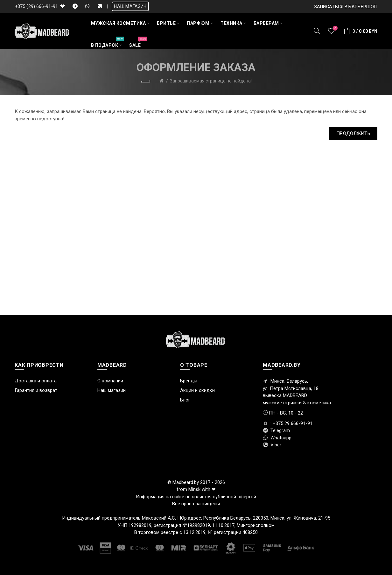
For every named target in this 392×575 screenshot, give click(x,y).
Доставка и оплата (36, 381)
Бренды (189, 381)
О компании (110, 381)
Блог (185, 400)
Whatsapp (277, 438)
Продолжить (353, 133)
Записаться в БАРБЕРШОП (346, 7)
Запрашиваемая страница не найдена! (211, 81)
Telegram (276, 430)
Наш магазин (112, 390)
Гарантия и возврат (36, 390)
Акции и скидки (197, 390)
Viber (272, 445)
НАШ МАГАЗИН (130, 6)
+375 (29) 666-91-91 (37, 6)
